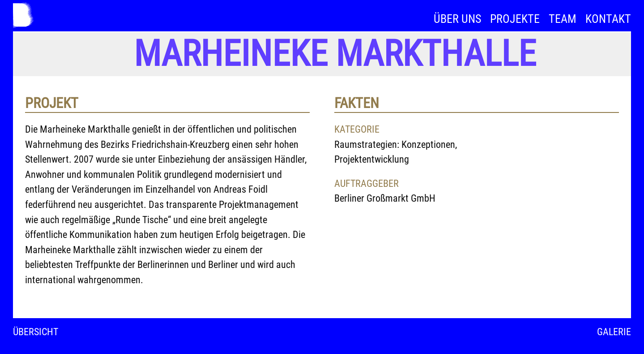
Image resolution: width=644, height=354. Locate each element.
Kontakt (608, 19)
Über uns (457, 19)
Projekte (515, 19)
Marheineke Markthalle (335, 54)
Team (563, 19)
